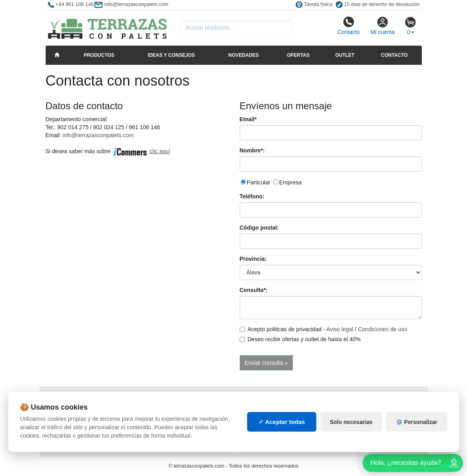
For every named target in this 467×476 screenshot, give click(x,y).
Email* (248, 119)
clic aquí (160, 151)
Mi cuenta (383, 26)
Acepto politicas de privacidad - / (324, 329)
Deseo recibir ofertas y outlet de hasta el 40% (300, 339)
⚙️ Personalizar (417, 422)
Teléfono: (252, 196)
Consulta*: (254, 290)
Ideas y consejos (171, 55)
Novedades (244, 55)
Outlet (345, 55)
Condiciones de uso (383, 329)
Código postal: (259, 228)
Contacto (349, 26)
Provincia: (253, 259)
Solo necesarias (351, 422)
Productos (99, 55)
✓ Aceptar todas (282, 422)
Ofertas (298, 55)
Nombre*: (252, 150)
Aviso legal (340, 329)
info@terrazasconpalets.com (98, 135)
